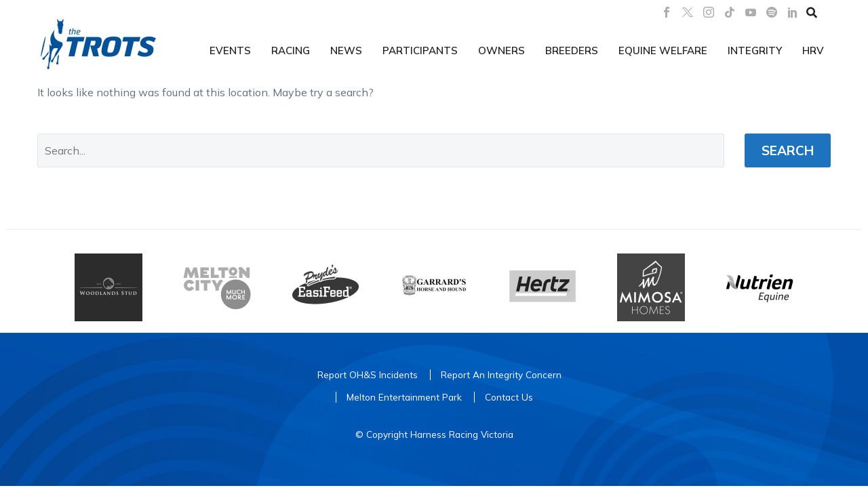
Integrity (755, 50)
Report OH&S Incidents (368, 374)
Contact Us (509, 397)
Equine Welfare (663, 50)
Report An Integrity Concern (501, 374)
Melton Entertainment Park (404, 397)
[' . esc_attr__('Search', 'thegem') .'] (381, 150)
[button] (812, 12)
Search (788, 150)
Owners (501, 50)
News (346, 50)
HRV (813, 50)
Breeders (572, 50)
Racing (291, 50)
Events (230, 50)
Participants (420, 50)
